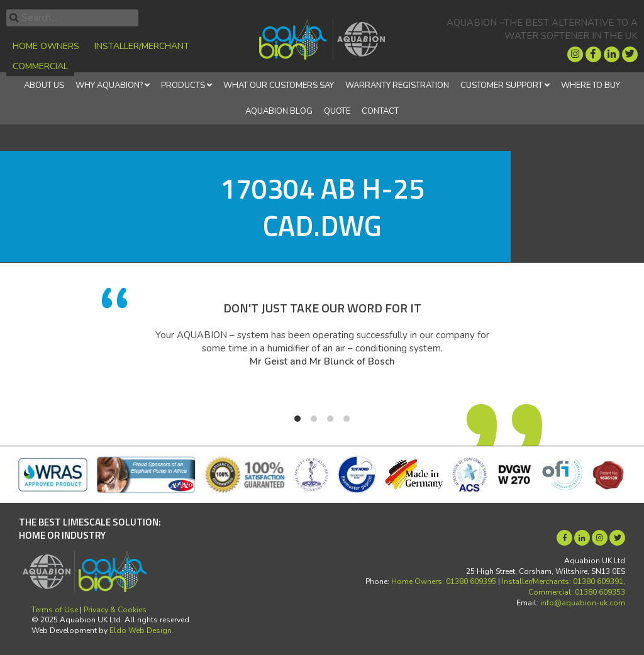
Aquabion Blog (279, 111)
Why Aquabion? (109, 85)
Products (183, 85)
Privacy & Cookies (115, 610)
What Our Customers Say (279, 85)
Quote (337, 111)
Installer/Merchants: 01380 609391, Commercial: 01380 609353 (563, 587)
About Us (44, 85)
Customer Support (502, 85)
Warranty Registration (397, 85)
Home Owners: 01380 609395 (444, 581)
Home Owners (46, 46)
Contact (380, 111)
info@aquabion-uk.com (583, 603)
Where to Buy (591, 85)
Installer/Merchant (142, 46)
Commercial (40, 66)
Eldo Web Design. (142, 630)
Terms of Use (55, 610)
